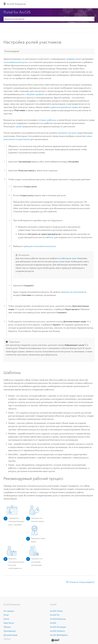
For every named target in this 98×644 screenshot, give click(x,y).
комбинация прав (68, 258)
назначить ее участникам (72, 292)
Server (6, 619)
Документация (10, 635)
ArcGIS (53, 623)
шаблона (49, 237)
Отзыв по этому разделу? (82, 582)
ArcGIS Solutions (57, 631)
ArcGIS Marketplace (59, 635)
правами (70, 59)
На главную (9, 611)
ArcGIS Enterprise (16, 4)
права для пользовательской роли (39, 246)
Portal (6, 615)
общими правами (35, 94)
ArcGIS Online (56, 611)
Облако (7, 627)
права (18, 126)
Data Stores (9, 623)
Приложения (10, 631)
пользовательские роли (16, 62)
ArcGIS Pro (55, 615)
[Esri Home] (55, 640)
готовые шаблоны (47, 120)
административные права (64, 107)
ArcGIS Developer (58, 627)
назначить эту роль (67, 133)
